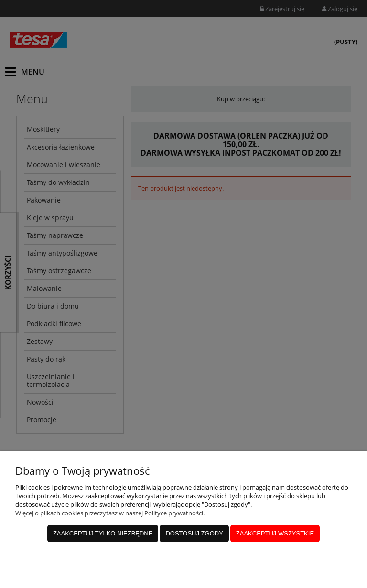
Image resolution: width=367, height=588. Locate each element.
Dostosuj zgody (194, 533)
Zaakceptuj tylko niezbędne (103, 533)
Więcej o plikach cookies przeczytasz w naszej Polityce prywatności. (110, 513)
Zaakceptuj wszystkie (275, 533)
